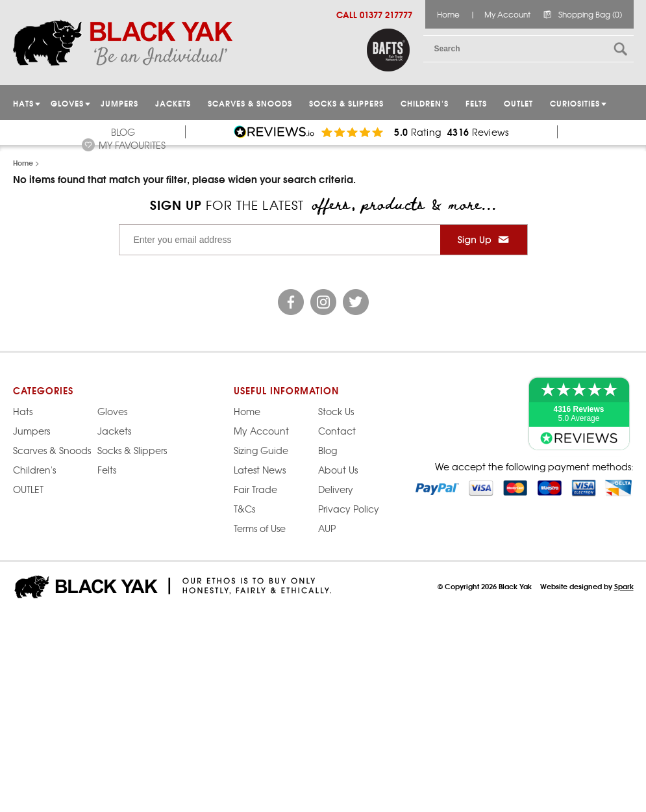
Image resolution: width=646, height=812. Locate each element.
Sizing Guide (261, 450)
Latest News (260, 470)
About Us (338, 470)
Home (448, 14)
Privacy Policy (349, 509)
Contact (337, 431)
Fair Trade (255, 489)
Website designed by (587, 586)
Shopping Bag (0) (590, 14)
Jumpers (31, 431)
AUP (327, 528)
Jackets (173, 103)
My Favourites (132, 145)
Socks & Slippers (346, 103)
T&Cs (244, 509)
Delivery (336, 489)
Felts (476, 103)
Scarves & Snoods (250, 103)
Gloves (112, 411)
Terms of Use (260, 528)
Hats (23, 411)
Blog (123, 132)
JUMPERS (119, 103)
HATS (23, 103)
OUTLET (518, 103)
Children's (425, 103)
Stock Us (336, 411)
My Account (507, 14)
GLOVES (67, 103)
